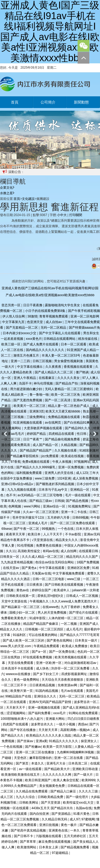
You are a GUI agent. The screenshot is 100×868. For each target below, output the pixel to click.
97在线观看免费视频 (38, 657)
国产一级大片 (84, 775)
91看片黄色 (82, 814)
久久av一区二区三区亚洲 (41, 512)
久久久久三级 (89, 791)
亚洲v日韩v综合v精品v (17, 484)
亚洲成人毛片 (38, 523)
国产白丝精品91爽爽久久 (81, 423)
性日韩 (82, 434)
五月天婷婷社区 (75, 836)
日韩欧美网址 (29, 803)
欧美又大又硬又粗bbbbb (63, 411)
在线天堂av (11, 568)
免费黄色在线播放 (49, 545)
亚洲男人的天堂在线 (59, 473)
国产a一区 (39, 652)
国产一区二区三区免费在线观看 (73, 523)
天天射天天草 (48, 730)
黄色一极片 (69, 825)
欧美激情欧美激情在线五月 (21, 775)
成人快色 (43, 668)
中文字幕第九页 (14, 322)
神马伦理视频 (44, 383)
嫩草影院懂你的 (41, 758)
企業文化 (7, 188)
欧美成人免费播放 (75, 646)
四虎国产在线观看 (16, 724)
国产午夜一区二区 (27, 529)
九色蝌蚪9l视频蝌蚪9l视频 (76, 752)
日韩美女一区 (10, 557)
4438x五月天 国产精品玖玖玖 (53, 808)
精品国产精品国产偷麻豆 (41, 624)
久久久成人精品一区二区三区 (43, 557)
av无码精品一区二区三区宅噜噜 (40, 495)
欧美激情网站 (27, 847)
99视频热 (49, 529)
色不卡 (11, 495)
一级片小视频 (66, 724)
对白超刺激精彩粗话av (81, 663)
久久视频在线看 (66, 450)
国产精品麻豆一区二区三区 (21, 607)
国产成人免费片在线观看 (41, 344)
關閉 (79, 215)
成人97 (75, 819)
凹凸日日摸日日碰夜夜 (83, 719)
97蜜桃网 (88, 819)
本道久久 (38, 763)
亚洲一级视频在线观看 (44, 708)
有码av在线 (51, 551)
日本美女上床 (49, 847)
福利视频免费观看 (29, 473)
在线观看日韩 (89, 551)
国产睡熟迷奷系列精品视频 (55, 484)
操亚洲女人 (89, 741)
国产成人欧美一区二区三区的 (24, 640)
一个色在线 (66, 529)
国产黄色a (29, 568)
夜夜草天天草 (16, 534)
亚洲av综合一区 (55, 506)
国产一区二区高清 (58, 400)
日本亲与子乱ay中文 (53, 490)
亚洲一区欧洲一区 (49, 663)
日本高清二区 (78, 763)
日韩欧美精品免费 (51, 797)
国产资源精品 (61, 814)
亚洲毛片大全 (56, 763)
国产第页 (23, 763)
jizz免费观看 (51, 456)
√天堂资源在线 (43, 540)
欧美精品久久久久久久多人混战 (49, 735)
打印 (73, 215)
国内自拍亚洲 (40, 814)
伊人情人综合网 (14, 316)
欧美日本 (35, 534)
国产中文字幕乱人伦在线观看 (60, 333)
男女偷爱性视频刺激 (69, 361)
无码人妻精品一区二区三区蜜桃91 (69, 389)
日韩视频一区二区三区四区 (45, 629)
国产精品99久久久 (78, 428)
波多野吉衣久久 (43, 724)
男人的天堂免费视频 (52, 613)
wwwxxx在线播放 (19, 674)
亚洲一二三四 (21, 361)
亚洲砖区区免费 (79, 568)
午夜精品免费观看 (47, 646)
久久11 (11, 551)
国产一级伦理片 (77, 797)
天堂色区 (21, 758)
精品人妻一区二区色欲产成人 (69, 406)
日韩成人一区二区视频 (83, 596)
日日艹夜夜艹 (33, 439)
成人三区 (7, 797)
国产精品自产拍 (67, 383)
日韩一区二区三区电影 (49, 579)
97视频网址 (82, 462)
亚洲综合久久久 (45, 696)
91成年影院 (38, 618)
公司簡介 (48, 102)
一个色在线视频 (12, 747)
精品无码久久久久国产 (83, 557)
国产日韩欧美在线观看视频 (64, 585)
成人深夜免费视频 (86, 478)
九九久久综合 (26, 797)
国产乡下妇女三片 (46, 674)
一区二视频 (69, 624)
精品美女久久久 (67, 540)
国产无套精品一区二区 (22, 328)
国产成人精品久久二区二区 (54, 372)
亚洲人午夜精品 (25, 378)
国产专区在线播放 (23, 730)
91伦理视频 (26, 545)
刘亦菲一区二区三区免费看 (71, 668)
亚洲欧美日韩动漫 (85, 769)
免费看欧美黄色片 (14, 618)
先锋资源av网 (68, 685)
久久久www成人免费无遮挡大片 (75, 601)
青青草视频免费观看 (54, 316)
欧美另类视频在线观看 (71, 657)
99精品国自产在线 (19, 696)
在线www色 (51, 607)
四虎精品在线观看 (62, 434)
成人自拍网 (69, 551)
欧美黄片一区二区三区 (30, 406)
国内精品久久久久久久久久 (45, 350)
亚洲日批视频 (49, 825)
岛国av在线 (84, 808)
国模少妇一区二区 (23, 613)
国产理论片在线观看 (84, 613)
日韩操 (59, 501)
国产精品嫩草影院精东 (23, 456)
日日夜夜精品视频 (43, 685)
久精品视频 (69, 445)
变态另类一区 (11, 305)
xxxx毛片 (60, 713)
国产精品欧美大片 (57, 769)
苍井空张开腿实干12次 (29, 518)
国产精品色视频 (77, 501)
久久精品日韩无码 (55, 819)
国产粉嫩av (33, 747)
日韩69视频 (80, 518)
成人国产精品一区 (46, 445)
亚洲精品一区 (80, 490)
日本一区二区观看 (74, 344)
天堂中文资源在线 (15, 601)
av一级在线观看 (31, 769)
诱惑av (83, 724)
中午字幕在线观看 (52, 568)
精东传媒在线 (88, 339)
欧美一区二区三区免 (66, 395)
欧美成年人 (62, 590)
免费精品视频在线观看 (64, 417)
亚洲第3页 (37, 411)
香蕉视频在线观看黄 (79, 367)
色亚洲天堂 (35, 322)
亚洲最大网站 (56, 719)
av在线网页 (53, 423)
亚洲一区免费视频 (71, 467)
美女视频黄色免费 (52, 786)
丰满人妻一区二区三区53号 (61, 356)
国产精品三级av (41, 501)
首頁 (15, 102)
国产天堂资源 (51, 803)
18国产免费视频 (88, 562)
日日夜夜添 (35, 585)
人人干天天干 (53, 534)
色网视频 (15, 506)
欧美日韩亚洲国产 (38, 780)
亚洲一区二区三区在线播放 (35, 752)
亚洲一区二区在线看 (69, 758)
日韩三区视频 (43, 361)
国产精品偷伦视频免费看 (63, 439)
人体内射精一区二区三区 (66, 618)
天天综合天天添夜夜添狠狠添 (63, 680)
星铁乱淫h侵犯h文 (51, 596)
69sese (7, 529)
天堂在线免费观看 (21, 663)
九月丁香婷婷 (71, 607)
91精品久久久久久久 (64, 741)
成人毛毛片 (74, 629)
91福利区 (20, 635)
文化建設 (28, 199)
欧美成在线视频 (73, 456)
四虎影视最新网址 (75, 674)
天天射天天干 (16, 708)
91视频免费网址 (80, 506)
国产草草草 (28, 842)
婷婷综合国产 (42, 590)
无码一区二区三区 (72, 696)
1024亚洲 (64, 478)
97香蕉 (15, 462)
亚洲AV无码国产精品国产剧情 (50, 702)
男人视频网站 (12, 428)
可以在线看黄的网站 (43, 635)
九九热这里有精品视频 (17, 562)
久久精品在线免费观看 (32, 791)
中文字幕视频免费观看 (69, 573)
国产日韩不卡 (24, 836)
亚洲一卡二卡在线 (74, 512)
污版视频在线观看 (49, 836)
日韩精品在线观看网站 (60, 339)
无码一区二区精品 (54, 328)
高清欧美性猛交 (29, 551)
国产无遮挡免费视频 (28, 400)
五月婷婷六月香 (59, 518)
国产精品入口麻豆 (64, 791)
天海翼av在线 (41, 573)
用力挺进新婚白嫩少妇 (27, 389)
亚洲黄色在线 (59, 830)
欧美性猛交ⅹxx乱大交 (79, 803)
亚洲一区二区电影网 (85, 316)
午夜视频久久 (40, 601)
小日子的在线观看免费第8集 (46, 311)
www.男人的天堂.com (16, 646)
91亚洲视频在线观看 (28, 423)
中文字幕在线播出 (30, 367)
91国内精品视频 (47, 691)
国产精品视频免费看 (75, 847)
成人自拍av (54, 322)
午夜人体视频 (62, 462)
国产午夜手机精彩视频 (84, 311)
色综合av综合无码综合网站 (55, 562)
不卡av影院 (74, 534)
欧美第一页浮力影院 (58, 747)
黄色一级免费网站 (27, 680)
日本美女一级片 (87, 640)
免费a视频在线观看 (36, 462)
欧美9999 (88, 780)
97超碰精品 (60, 853)
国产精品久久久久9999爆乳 (36, 467)
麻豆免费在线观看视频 (55, 842)
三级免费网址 (36, 417)
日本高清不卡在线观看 (18, 668)
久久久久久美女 (69, 378)
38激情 (32, 316)
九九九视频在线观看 (22, 490)
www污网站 (32, 506)
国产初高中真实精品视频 (29, 830)
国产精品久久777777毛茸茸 (80, 635)
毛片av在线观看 (73, 691)
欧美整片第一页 (22, 691)
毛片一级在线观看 (78, 495)
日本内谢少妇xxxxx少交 (20, 333)
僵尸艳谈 (82, 372)
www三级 (74, 579)
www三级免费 (45, 478)
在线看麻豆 (47, 378)
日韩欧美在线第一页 (21, 596)
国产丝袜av (26, 741)
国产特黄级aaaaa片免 (84, 328)
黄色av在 (23, 590)
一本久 (75, 830)
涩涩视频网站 (16, 713)
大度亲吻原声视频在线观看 (43, 428)
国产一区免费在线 (62, 652)
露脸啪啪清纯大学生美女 (63, 305)
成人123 (82, 473)
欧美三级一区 (11, 344)
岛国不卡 (25, 383)
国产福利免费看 (40, 713)
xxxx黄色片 (34, 339)
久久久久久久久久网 (57, 775)
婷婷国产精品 (37, 434)
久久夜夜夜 (54, 367)
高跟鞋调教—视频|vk (75, 730)
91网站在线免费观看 (84, 713)
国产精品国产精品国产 (36, 450)
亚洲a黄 (41, 741)
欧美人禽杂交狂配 (67, 780)
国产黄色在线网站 (60, 640)
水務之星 (7, 193)
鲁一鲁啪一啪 (40, 395)
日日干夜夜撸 (33, 305)
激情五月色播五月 (27, 356)
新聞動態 (81, 102)
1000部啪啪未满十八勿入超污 (22, 719)
